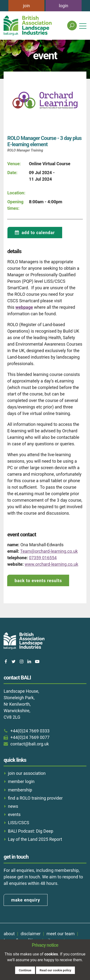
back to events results (38, 581)
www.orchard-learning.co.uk (51, 564)
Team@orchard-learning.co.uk (49, 551)
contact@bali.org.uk (30, 744)
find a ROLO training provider (35, 798)
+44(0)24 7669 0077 (30, 737)
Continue (25, 970)
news (13, 806)
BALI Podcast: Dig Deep (31, 831)
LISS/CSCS (18, 823)
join (27, 6)
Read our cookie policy (55, 970)
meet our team (61, 934)
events (14, 814)
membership (20, 790)
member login (21, 781)
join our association (27, 773)
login (63, 6)
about (9, 934)
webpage (24, 307)
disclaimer (31, 934)
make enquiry (26, 900)
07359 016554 (43, 558)
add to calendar (38, 233)
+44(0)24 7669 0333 (30, 731)
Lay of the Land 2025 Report (35, 839)
